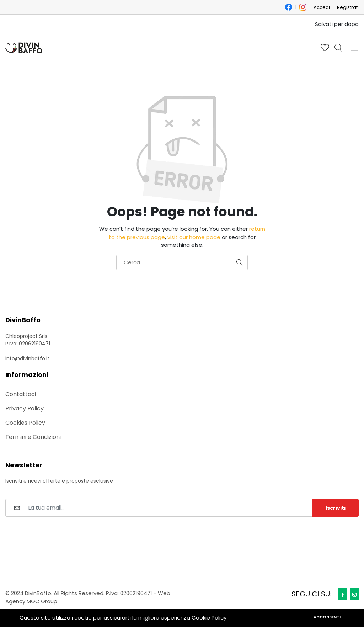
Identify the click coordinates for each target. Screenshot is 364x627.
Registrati (348, 7)
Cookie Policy (209, 618)
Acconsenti (327, 617)
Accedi (322, 7)
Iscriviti (336, 508)
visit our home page (194, 237)
